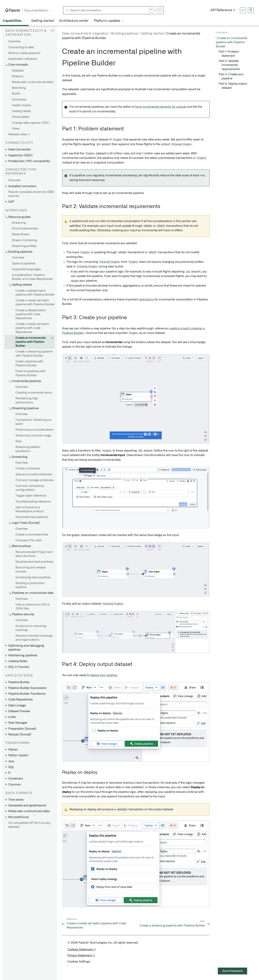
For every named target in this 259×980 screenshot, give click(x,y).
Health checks (22, 105)
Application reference (23, 59)
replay (75, 281)
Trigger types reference (31, 496)
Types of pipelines (24, 264)
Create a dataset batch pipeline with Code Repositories (31, 314)
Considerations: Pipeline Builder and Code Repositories (32, 277)
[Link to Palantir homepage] (13, 10)
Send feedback (233, 971)
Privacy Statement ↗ (81, 956)
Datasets (18, 71)
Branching (19, 88)
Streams (18, 76)
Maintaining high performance (27, 400)
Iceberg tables (21, 111)
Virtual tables (21, 117)
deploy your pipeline (104, 675)
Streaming (19, 223)
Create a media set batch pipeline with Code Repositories (32, 328)
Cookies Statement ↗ (82, 950)
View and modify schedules (34, 474)
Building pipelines (125, 34)
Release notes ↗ (19, 134)
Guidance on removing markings (31, 628)
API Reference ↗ (223, 10)
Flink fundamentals (25, 229)
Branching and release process (31, 570)
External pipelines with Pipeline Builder (31, 373)
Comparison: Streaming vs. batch (34, 422)
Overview (14, 41)
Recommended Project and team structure (34, 554)
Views (16, 129)
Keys (19, 441)
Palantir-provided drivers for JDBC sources (31, 194)
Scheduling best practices (33, 577)
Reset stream (21, 234)
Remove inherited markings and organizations (34, 638)
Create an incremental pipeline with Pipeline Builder (30, 342)
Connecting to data (21, 47)
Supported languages (26, 269)
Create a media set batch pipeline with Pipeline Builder (35, 302)
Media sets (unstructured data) (33, 82)
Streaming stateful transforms (28, 449)
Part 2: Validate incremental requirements (229, 65)
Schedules (19, 100)
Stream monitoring (24, 240)
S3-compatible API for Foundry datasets (29, 825)
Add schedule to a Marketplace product (30, 509)
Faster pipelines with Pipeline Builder (29, 363)
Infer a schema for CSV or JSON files (33, 607)
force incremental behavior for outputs (161, 107)
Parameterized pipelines (32, 517)
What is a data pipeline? (24, 53)
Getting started (43, 21)
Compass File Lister (29, 540)
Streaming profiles (24, 246)
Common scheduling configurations (30, 488)
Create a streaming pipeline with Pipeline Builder (34, 354)
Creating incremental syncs (34, 393)
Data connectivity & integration (85, 34)
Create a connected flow (32, 535)
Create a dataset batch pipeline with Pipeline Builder (35, 293)
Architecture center (74, 21)
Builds (16, 94)
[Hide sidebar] (52, 30)
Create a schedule (28, 468)
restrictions (146, 300)
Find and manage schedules (35, 480)
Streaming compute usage (33, 436)
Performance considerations (35, 430)
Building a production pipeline (30, 585)
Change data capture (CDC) (31, 123)
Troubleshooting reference (33, 502)
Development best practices (34, 562)
